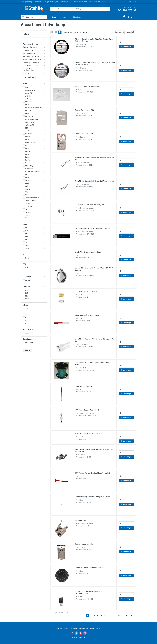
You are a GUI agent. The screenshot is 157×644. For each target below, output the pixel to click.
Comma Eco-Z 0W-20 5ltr (84, 134)
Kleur (34, 224)
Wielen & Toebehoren (30, 74)
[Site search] (78, 9)
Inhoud (34, 305)
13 (127, 615)
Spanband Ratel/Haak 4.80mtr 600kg (88, 434)
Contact (80, 2)
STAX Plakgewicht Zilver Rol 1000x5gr (89, 568)
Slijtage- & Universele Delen (32, 60)
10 (119, 615)
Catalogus (34, 17)
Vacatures (88, 2)
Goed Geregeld (64, 2)
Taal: (132, 2)
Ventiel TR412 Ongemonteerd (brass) (88, 252)
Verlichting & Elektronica (31, 63)
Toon (129, 32)
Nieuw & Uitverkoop (30, 77)
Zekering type (34, 339)
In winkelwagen (126, 47)
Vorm (34, 254)
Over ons (59, 628)
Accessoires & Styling (30, 44)
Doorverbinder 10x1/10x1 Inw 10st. (88, 292)
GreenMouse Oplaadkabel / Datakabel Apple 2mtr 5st (94, 181)
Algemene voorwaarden (80, 628)
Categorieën (34, 40)
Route (92, 628)
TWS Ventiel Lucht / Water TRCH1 (87, 410)
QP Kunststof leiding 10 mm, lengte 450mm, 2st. (93, 228)
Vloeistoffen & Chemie (31, 66)
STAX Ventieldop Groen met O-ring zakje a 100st (93, 497)
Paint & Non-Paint (29, 53)
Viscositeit (34, 277)
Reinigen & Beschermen (31, 56)
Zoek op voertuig (26, 2)
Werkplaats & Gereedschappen (29, 70)
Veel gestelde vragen (51, 2)
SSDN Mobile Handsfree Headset (87, 86)
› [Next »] (135, 615)
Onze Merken (38, 2)
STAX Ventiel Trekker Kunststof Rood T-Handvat (92, 473)
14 (131, 615)
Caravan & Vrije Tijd (30, 50)
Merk (34, 84)
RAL (34, 264)
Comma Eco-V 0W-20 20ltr (85, 110)
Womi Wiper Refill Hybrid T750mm (87, 315)
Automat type (34, 329)
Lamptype (34, 287)
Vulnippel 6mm (80, 520)
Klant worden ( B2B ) (99, 2)
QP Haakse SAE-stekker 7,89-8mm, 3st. (89, 205)
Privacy (67, 628)
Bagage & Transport (30, 47)
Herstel (27, 350)
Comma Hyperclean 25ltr (84, 544)
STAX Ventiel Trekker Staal (85, 386)
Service (73, 2)
